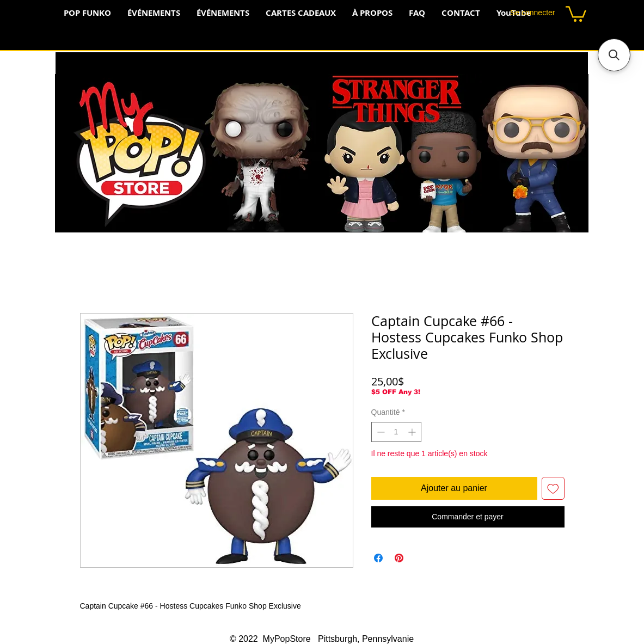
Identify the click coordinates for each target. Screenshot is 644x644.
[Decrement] (380, 432)
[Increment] (413, 432)
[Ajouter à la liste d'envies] (553, 488)
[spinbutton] (396, 432)
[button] (576, 13)
